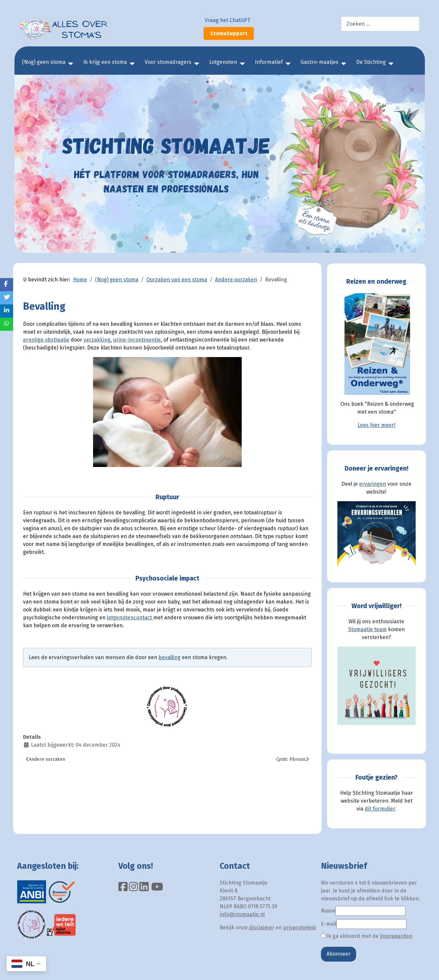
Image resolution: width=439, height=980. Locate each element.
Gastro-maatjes (319, 62)
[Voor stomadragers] (195, 64)
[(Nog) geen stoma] (69, 64)
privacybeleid (300, 928)
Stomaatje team (367, 629)
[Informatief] (287, 64)
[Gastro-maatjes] (342, 64)
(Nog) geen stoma (44, 62)
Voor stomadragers (168, 62)
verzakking (97, 340)
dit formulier (380, 809)
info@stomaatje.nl (242, 914)
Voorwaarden (396, 936)
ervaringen (373, 484)
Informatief (269, 62)
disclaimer (262, 928)
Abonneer (339, 954)
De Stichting (371, 62)
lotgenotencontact (130, 618)
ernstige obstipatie (46, 340)
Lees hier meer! (376, 425)
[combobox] (380, 24)
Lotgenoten (223, 62)
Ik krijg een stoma (105, 62)
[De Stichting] (390, 64)
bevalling (170, 657)
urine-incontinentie (137, 340)
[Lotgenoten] (241, 64)
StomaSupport (229, 33)
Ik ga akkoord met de (367, 936)
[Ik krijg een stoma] (131, 64)
